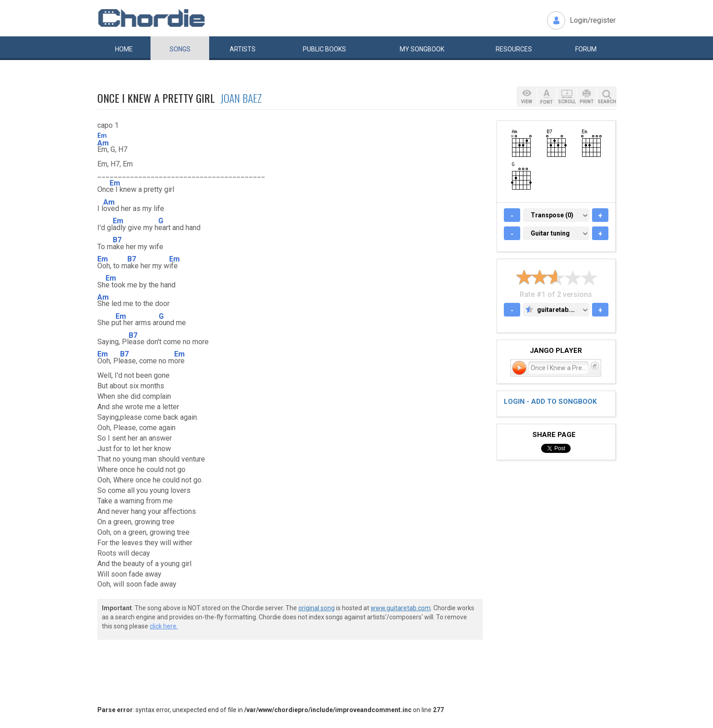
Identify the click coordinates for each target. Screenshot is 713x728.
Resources (514, 49)
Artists (243, 49)
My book (422, 49)
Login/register (593, 20)
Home (124, 49)
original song (316, 608)
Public (324, 49)
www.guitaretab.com (401, 608)
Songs (180, 49)
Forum (586, 49)
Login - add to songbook (550, 402)
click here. (164, 626)
